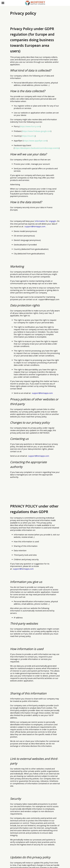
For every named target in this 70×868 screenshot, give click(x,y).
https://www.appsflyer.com (35, 141)
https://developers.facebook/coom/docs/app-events (37, 148)
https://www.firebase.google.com (36, 131)
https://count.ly (29, 136)
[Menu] (3, 3)
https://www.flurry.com (30, 126)
